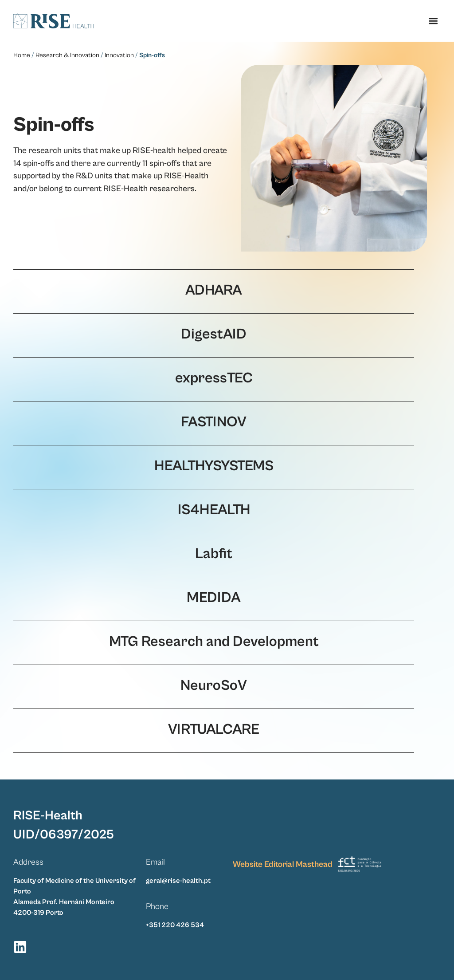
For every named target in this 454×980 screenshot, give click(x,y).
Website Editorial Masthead (283, 864)
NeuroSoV (214, 685)
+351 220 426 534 (175, 925)
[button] (433, 21)
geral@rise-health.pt (178, 880)
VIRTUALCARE (214, 729)
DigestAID (214, 334)
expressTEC (214, 378)
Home (22, 55)
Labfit (214, 554)
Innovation (119, 55)
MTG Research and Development (214, 642)
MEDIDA (214, 598)
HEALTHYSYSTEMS (214, 466)
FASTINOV (214, 422)
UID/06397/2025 (64, 834)
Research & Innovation (67, 55)
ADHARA (214, 290)
